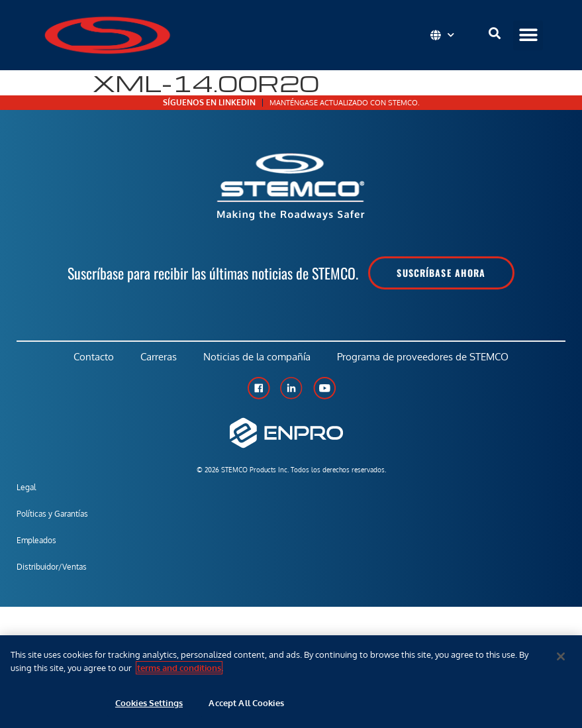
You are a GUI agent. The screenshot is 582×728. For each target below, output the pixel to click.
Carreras (159, 357)
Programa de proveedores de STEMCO (423, 357)
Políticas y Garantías (52, 514)
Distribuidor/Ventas (52, 567)
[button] (528, 35)
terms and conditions (179, 668)
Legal (26, 487)
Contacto (94, 357)
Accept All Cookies (246, 703)
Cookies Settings (149, 703)
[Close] (561, 656)
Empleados (36, 540)
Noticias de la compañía (257, 357)
